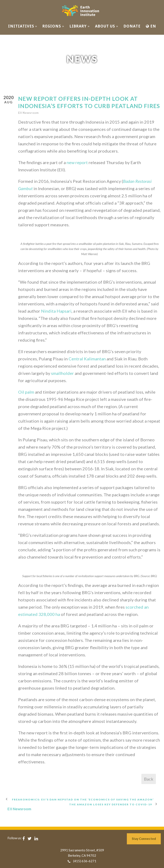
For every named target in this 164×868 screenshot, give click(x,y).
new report (77, 162)
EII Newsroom (28, 113)
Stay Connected (144, 839)
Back (149, 779)
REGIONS (53, 26)
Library (80, 26)
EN (151, 26)
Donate (132, 26)
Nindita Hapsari (56, 311)
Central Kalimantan (87, 359)
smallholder (62, 373)
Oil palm (26, 392)
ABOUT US (107, 26)
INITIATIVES (23, 26)
